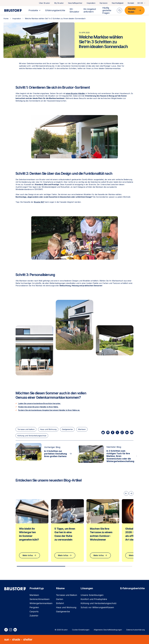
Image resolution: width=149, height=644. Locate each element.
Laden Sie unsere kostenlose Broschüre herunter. (39, 403)
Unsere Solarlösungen (92, 595)
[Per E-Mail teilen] (108, 432)
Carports (34, 612)
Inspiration (91, 3)
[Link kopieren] (103, 432)
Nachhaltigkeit (118, 3)
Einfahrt (60, 603)
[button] (74, 325)
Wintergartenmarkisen (41, 603)
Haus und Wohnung (48, 429)
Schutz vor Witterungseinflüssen (97, 607)
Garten (60, 599)
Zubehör (34, 616)
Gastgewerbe (67, 429)
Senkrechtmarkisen (39, 599)
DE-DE (141, 3)
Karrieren (104, 3)
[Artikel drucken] (132, 432)
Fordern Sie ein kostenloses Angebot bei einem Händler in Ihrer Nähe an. (49, 410)
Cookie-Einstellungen (81, 630)
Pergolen (34, 607)
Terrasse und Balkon (67, 595)
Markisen (82, 429)
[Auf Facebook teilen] (113, 432)
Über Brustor (44, 3)
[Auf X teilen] (117, 432)
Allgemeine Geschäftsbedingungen (108, 630)
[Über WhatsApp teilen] (122, 432)
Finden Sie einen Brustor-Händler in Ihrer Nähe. (38, 407)
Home (6, 19)
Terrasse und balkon (26, 429)
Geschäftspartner (75, 3)
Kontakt (131, 3)
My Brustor (59, 3)
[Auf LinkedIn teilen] (127, 432)
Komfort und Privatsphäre (94, 599)
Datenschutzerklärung (135, 630)
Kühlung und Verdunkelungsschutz (32, 436)
